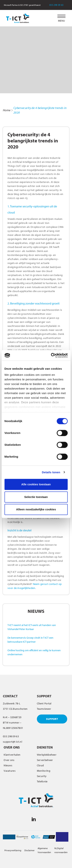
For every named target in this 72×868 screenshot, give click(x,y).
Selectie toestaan (36, 497)
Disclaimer (29, 850)
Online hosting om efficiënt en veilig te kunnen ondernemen (34, 652)
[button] (61, 18)
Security (42, 776)
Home (7, 110)
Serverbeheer (45, 760)
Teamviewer (44, 709)
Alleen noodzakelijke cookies (36, 509)
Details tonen (51, 472)
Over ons (9, 760)
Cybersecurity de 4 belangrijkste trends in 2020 (40, 110)
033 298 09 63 (59, 5)
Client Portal (44, 703)
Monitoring (44, 771)
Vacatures (10, 771)
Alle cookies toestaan (36, 484)
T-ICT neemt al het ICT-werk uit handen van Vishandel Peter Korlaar (32, 627)
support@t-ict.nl (12, 742)
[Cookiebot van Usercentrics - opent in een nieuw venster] (51, 355)
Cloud (40, 765)
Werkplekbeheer (47, 755)
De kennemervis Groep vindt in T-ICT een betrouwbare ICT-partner (30, 640)
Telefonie (42, 781)
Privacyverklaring (13, 850)
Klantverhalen (12, 755)
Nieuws (8, 765)
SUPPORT (52, 719)
